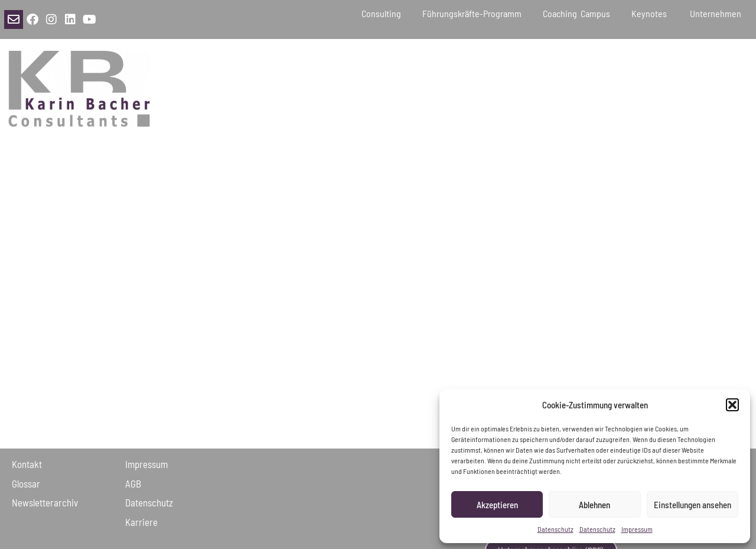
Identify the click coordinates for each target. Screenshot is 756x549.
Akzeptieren (497, 505)
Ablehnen (594, 505)
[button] (732, 405)
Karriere (141, 522)
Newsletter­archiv (45, 502)
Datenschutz (555, 529)
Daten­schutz (149, 502)
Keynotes (650, 13)
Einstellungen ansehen (693, 505)
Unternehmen (717, 13)
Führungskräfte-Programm (472, 13)
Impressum (637, 529)
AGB (133, 483)
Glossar (26, 483)
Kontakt (27, 464)
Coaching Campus (576, 13)
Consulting (381, 13)
